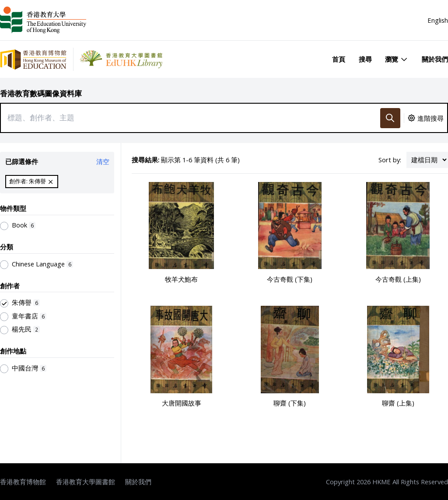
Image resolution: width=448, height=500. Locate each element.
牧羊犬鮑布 (181, 279)
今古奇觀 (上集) (398, 279)
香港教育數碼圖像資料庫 (41, 93)
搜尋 (365, 59)
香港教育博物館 (23, 482)
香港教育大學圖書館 (86, 482)
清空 (103, 161)
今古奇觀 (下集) (290, 279)
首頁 (339, 59)
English (438, 20)
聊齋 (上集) (398, 403)
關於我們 (435, 59)
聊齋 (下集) (290, 403)
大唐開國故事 (182, 403)
